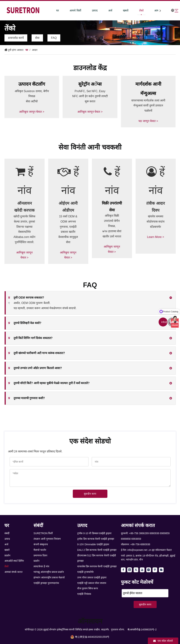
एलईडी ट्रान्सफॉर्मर (85, 572)
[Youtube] (142, 570)
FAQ (54, 38)
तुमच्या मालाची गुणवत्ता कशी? (27, 398)
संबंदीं (7, 533)
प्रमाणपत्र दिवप (40, 555)
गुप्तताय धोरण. (118, 630)
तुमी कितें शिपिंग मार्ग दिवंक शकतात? (30, 338)
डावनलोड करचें (16, 38)
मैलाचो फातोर (40, 550)
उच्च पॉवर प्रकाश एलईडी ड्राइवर (92, 577)
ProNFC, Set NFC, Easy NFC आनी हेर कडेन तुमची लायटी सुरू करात (90, 96)
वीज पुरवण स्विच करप (88, 588)
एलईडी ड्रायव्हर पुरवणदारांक (46, 583)
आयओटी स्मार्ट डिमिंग (14, 561)
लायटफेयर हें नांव (41, 566)
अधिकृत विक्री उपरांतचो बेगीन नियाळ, (112, 221)
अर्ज (103, 10)
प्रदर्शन (7, 555)
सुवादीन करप (90, 494)
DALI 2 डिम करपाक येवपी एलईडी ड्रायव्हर (97, 550)
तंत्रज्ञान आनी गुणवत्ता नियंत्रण (47, 539)
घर (51, 10)
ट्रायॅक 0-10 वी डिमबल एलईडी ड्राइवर (94, 533)
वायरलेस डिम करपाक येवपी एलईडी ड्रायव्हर (97, 566)
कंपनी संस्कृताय (41, 544)
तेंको (134, 10)
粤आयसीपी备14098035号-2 (142, 630)
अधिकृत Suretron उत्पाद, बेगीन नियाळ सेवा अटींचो (32, 96)
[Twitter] (136, 570)
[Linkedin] (130, 570)
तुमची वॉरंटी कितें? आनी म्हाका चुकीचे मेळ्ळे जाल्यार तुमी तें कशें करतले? (49, 383)
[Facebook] (123, 570)
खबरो (119, 10)
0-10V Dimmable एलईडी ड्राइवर (93, 544)
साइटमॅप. (105, 630)
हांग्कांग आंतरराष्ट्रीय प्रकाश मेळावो (49, 577)
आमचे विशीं (68, 10)
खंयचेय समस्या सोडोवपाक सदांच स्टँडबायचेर (156, 227)
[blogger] (161, 570)
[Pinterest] (155, 570)
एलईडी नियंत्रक (84, 594)
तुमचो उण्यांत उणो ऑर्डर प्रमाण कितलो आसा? (35, 368)
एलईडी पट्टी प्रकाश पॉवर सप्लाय (92, 583)
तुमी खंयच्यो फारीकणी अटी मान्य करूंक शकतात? (37, 353)
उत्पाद (88, 10)
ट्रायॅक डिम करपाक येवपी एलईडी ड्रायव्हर (96, 539)
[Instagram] (149, 570)
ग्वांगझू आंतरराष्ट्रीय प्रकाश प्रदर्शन (49, 572)
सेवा (37, 38)
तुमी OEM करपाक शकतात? (26, 298)
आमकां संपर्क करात (14, 572)
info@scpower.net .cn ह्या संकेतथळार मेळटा (150, 550)
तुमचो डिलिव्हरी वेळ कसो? (25, 323)
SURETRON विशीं (43, 533)
